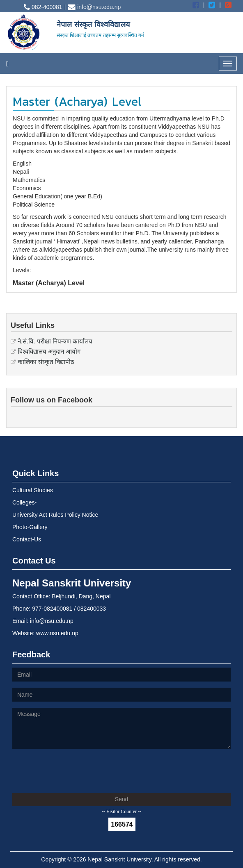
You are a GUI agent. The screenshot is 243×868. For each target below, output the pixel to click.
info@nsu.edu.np (94, 7)
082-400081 (43, 7)
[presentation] (75, 771)
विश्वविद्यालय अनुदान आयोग (49, 351)
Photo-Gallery (30, 527)
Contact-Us (27, 539)
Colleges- (24, 502)
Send (122, 799)
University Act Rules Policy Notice (55, 515)
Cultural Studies (33, 490)
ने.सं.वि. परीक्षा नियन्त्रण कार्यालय (55, 341)
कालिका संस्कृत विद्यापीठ (46, 362)
